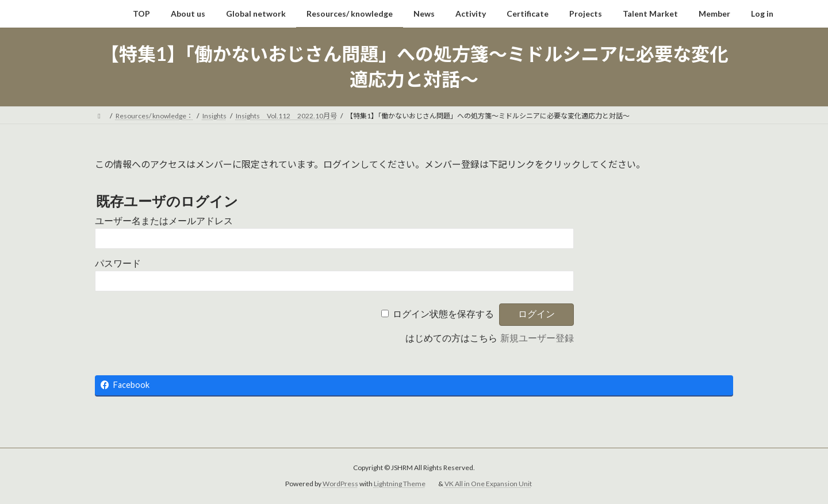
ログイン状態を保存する (443, 314)
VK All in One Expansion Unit (488, 484)
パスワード (118, 263)
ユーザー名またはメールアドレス (164, 221)
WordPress (340, 484)
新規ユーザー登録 (537, 338)
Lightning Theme (400, 484)
